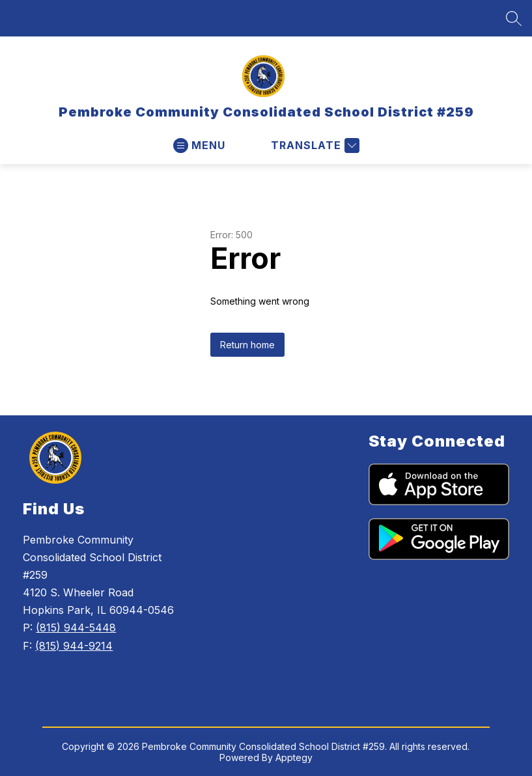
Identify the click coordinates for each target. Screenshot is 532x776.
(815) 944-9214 (74, 646)
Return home (247, 345)
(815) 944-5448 (76, 628)
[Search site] (514, 18)
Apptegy (294, 757)
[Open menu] (199, 145)
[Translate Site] (314, 145)
